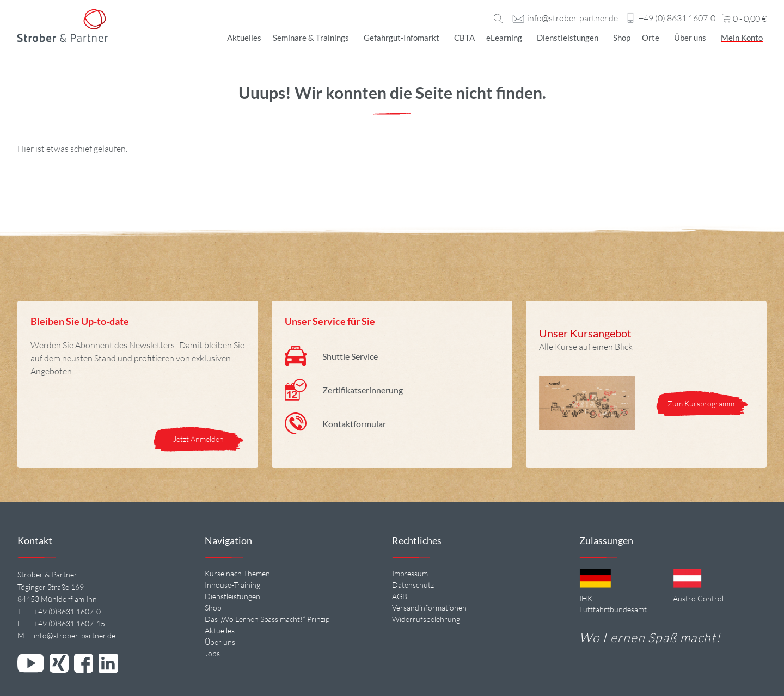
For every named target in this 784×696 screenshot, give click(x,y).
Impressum (410, 573)
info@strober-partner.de (572, 19)
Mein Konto (742, 38)
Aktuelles (244, 38)
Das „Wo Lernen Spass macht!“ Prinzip (267, 619)
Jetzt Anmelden (198, 439)
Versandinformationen (429, 608)
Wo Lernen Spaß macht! (650, 637)
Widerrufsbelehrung (426, 619)
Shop (622, 38)
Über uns (690, 38)
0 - (745, 19)
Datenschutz (413, 585)
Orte (651, 38)
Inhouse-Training (232, 585)
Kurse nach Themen (237, 573)
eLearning (504, 38)
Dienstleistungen (568, 38)
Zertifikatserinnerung (363, 390)
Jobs (212, 653)
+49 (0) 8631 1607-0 (677, 19)
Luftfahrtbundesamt (613, 609)
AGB (400, 596)
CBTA (464, 38)
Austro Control (698, 598)
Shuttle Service (350, 356)
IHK (586, 598)
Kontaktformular (354, 424)
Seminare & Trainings (311, 38)
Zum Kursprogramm (702, 404)
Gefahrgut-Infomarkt (402, 38)
